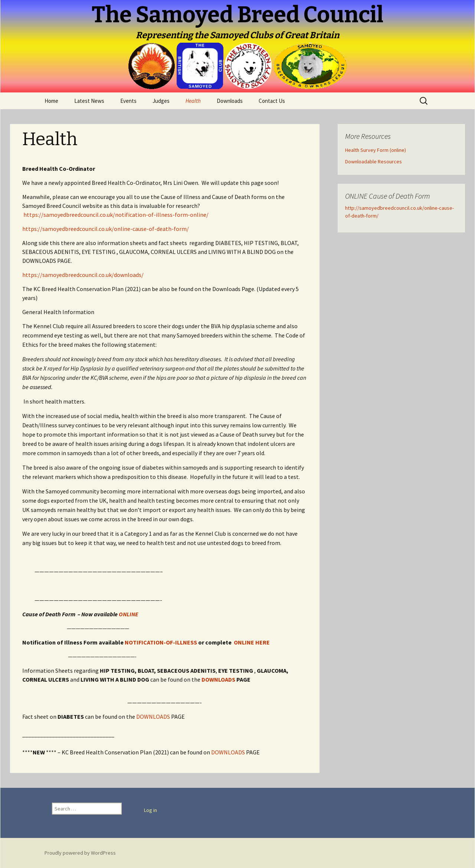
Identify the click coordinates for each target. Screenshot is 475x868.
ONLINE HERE (252, 642)
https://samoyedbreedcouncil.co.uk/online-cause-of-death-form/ (106, 229)
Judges (161, 101)
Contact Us (272, 101)
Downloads (230, 101)
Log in (150, 810)
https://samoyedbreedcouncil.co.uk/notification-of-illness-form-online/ (116, 215)
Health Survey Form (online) (376, 150)
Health (193, 101)
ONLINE (128, 614)
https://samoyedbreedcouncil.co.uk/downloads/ (83, 275)
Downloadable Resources (374, 161)
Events (128, 101)
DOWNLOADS (218, 679)
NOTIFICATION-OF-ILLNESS (161, 642)
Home (51, 101)
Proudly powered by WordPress (80, 853)
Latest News (89, 101)
